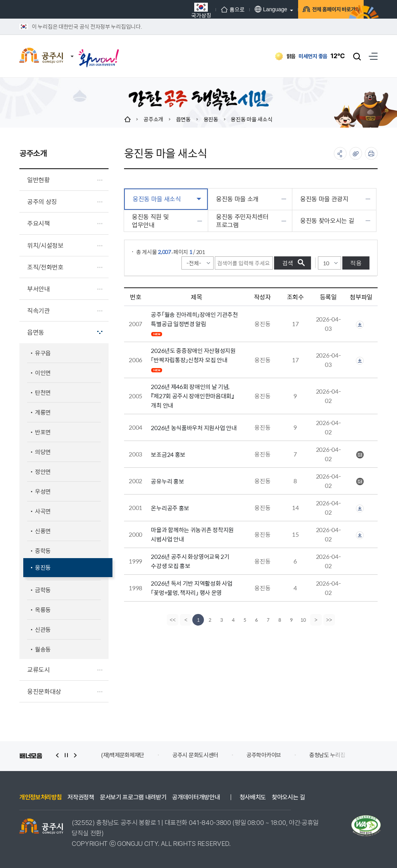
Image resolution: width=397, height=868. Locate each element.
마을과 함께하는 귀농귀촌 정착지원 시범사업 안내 (192, 534)
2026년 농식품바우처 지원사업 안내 (194, 428)
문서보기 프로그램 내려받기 (133, 797)
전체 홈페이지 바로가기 (318, 10)
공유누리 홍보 (167, 481)
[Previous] (185, 620)
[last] (330, 620)
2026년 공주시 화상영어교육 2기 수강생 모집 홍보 (190, 561)
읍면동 (183, 119)
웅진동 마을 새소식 (251, 119)
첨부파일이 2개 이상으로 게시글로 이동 (360, 325)
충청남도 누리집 (327, 755)
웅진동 (211, 119)
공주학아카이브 (264, 755)
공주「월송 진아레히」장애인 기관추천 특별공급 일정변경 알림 (194, 319)
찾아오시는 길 (288, 797)
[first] (172, 620)
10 (303, 620)
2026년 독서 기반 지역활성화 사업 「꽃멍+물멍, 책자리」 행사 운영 (192, 588)
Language (245, 9)
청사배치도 (253, 797)
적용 (356, 263)
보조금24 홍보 (168, 454)
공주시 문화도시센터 (195, 755)
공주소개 (153, 119)
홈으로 (207, 9)
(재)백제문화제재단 (123, 755)
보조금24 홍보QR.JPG (360, 455)
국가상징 (175, 10)
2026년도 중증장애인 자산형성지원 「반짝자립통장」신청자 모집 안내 (193, 355)
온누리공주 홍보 (170, 508)
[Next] (317, 620)
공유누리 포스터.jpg (360, 482)
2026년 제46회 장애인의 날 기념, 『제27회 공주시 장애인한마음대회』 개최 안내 (192, 396)
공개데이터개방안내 (196, 797)
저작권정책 (81, 797)
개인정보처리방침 (41, 797)
